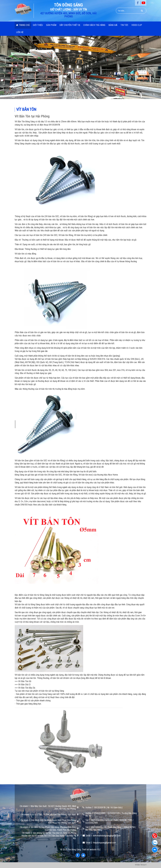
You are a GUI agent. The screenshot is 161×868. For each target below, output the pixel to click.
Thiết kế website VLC (91, 850)
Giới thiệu (38, 25)
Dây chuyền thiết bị (70, 25)
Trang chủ (23, 25)
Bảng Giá (113, 25)
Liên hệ (20, 32)
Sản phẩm (51, 25)
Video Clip (137, 25)
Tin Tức (124, 25)
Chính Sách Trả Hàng (94, 25)
